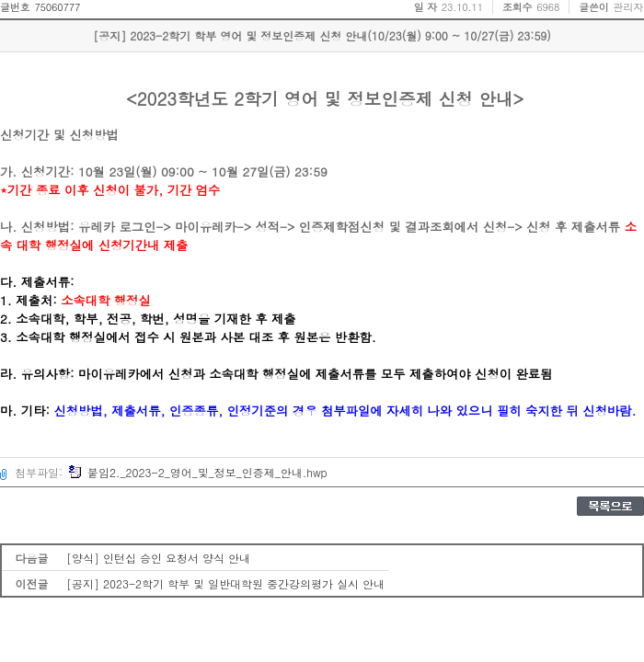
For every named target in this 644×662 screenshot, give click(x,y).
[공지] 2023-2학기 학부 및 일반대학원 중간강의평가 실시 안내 (225, 583)
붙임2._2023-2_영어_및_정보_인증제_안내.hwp (198, 472)
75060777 (57, 7)
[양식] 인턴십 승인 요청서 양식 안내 (158, 558)
